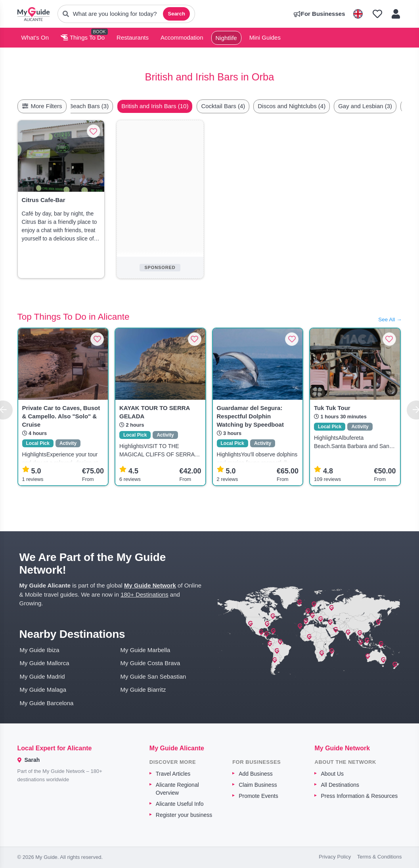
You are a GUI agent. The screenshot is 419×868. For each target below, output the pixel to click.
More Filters (42, 106)
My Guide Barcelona (47, 703)
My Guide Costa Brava (150, 663)
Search (176, 14)
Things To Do (83, 37)
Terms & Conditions (380, 857)
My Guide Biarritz (143, 690)
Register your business (184, 815)
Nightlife (226, 38)
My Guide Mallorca (45, 663)
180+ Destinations (144, 594)
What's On (35, 37)
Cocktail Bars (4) (242, 106)
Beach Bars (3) (107, 106)
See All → (390, 320)
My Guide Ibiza (40, 650)
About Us (332, 774)
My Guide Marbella (145, 650)
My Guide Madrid (42, 676)
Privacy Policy (335, 857)
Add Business (256, 774)
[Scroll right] (400, 106)
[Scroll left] (79, 106)
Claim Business (258, 785)
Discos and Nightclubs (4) (310, 106)
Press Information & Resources (359, 796)
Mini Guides (265, 37)
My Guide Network (150, 585)
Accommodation (182, 37)
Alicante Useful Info (180, 804)
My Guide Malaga (43, 690)
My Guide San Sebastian (153, 676)
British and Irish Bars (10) (173, 106)
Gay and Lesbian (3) (384, 106)
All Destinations (340, 785)
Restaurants (133, 37)
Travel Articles (173, 774)
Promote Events (258, 796)
